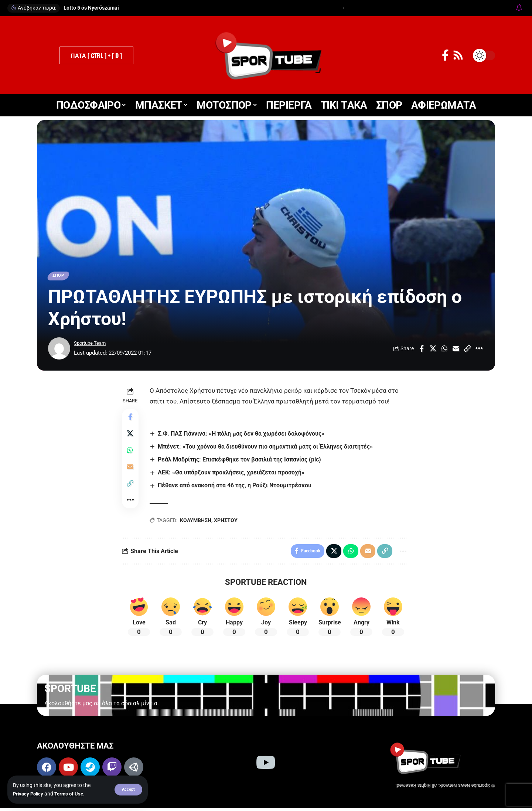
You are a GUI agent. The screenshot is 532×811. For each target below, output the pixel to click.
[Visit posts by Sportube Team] (59, 350)
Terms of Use (72, 794)
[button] (128, 790)
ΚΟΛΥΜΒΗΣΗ (197, 522)
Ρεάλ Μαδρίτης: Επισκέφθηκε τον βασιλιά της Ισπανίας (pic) (241, 461)
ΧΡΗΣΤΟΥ (227, 522)
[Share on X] (433, 350)
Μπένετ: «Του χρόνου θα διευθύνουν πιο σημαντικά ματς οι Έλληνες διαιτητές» (267, 448)
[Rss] (458, 55)
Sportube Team (93, 345)
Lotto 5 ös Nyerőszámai (91, 8)
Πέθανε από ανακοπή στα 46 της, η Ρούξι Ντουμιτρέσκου (236, 487)
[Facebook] (445, 55)
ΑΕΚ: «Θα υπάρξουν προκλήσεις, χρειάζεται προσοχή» (233, 474)
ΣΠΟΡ (59, 276)
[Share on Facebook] (422, 350)
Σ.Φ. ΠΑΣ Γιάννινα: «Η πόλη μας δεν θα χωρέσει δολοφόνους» (243, 435)
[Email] (456, 350)
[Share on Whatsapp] (444, 350)
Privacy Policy (29, 794)
